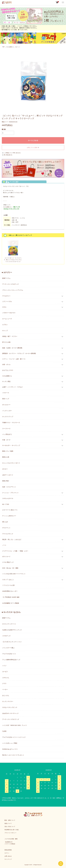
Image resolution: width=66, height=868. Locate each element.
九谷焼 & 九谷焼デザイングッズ (12, 630)
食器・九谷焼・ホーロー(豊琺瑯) (12, 348)
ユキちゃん (6, 678)
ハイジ (4, 666)
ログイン (7, 853)
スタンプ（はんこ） (8, 580)
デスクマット (6, 528)
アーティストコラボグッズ (10, 284)
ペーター (5, 689)
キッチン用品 (6, 381)
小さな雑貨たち (10, 47)
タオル (4, 307)
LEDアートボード (8, 475)
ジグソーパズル (7, 301)
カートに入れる (33, 140)
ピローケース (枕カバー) (10, 510)
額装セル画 (6, 457)
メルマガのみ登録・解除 (11, 839)
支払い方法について (10, 827)
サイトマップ (8, 859)
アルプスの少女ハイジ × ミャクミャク (14, 737)
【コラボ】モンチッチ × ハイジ (12, 642)
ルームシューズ (7, 319)
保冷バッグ (6, 399)
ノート (4, 545)
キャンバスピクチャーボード (11, 463)
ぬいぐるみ (6, 504)
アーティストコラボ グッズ (11, 719)
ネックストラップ (8, 417)
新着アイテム (6, 278)
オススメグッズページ (9, 624)
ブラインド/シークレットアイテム (13, 290)
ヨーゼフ (5, 672)
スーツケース (6, 429)
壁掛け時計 (6, 481)
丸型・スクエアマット (9, 487)
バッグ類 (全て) (7, 434)
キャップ (5, 331)
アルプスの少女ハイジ (9, 654)
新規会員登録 (8, 850)
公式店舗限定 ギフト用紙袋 (11, 603)
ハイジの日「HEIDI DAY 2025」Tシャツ (15, 725)
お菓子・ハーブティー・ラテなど (12, 387)
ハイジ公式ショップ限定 (10, 743)
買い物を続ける (7, 155)
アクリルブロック (8, 534)
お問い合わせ (8, 856)
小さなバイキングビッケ (10, 707)
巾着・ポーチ (6, 440)
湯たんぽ (5, 522)
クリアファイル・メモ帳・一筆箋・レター (15, 551)
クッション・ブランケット (10, 493)
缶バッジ (18, 47)
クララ (4, 683)
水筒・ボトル (6, 364)
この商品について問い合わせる (11, 153)
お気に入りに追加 (33, 147)
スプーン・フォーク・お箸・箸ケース (14, 359)
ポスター (5, 469)
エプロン (5, 325)
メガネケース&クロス (9, 313)
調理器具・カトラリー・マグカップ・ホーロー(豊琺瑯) (19, 353)
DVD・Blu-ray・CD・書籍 (10, 568)
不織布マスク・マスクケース (11, 423)
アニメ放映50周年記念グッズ (11, 660)
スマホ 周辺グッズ (8, 562)
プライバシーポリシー (10, 833)
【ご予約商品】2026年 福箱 (11, 597)
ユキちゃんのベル (8, 498)
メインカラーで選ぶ (8, 648)
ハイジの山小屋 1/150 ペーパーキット (14, 574)
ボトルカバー (6, 405)
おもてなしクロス (8, 370)
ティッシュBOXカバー (9, 516)
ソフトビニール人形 (8, 585)
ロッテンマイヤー (8, 701)
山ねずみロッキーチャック (10, 713)
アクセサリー (6, 296)
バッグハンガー (7, 411)
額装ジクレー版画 (8, 451)
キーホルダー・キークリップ (11, 445)
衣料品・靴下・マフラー (10, 336)
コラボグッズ (6, 636)
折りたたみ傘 (6, 342)
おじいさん (6, 695)
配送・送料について (10, 820)
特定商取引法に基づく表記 (12, 830)
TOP (3, 47)
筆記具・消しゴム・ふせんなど (12, 539)
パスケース (6, 393)
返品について (8, 823)
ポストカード (6, 556)
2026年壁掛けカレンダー (10, 591)
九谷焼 (4, 731)
